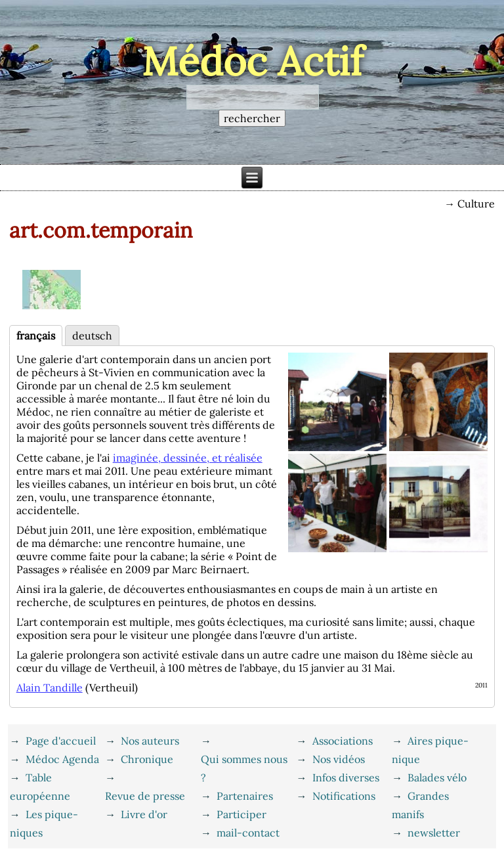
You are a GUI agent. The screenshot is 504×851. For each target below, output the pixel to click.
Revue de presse (145, 796)
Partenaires (245, 796)
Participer (241, 814)
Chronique (147, 759)
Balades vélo (437, 777)
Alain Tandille (50, 687)
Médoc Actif (252, 61)
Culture (476, 204)
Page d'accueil (61, 741)
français (36, 336)
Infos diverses (346, 777)
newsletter (434, 833)
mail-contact (248, 833)
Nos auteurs (150, 741)
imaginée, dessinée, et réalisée (188, 458)
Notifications (344, 796)
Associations (343, 741)
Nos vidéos (339, 759)
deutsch (92, 336)
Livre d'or (144, 814)
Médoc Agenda (62, 759)
